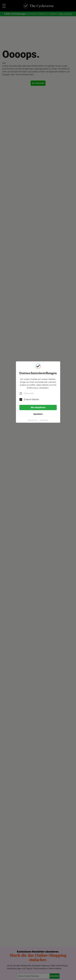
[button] (33, 420)
